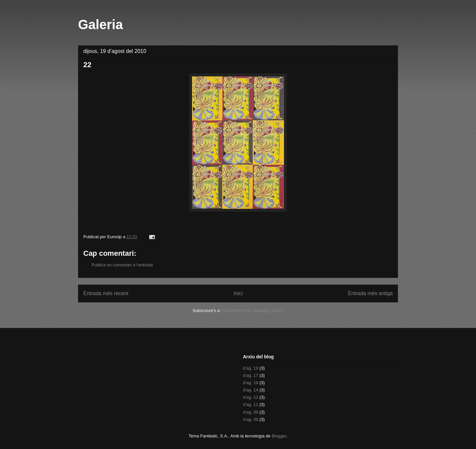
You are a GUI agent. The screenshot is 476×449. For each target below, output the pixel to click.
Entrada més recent (106, 293)
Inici (238, 293)
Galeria (100, 24)
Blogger (279, 436)
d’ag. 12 (251, 397)
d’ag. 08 (251, 419)
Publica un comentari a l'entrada (122, 265)
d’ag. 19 (251, 368)
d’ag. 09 (251, 412)
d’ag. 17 (251, 375)
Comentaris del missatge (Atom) (253, 311)
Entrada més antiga (370, 293)
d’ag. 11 (251, 404)
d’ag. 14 (251, 390)
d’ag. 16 (251, 383)
